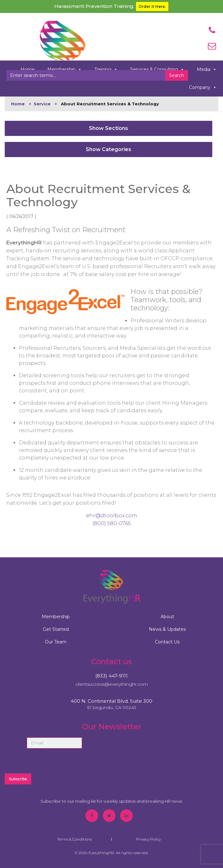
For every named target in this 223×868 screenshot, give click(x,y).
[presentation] (150, 755)
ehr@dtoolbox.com (112, 516)
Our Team (56, 642)
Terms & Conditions (74, 839)
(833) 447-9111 (111, 676)
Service (42, 104)
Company (203, 88)
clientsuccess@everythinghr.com (112, 684)
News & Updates (167, 629)
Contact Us (167, 642)
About (167, 617)
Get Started (56, 629)
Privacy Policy (148, 839)
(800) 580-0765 (112, 523)
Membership (56, 617)
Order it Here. (152, 6)
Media (207, 70)
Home (18, 104)
